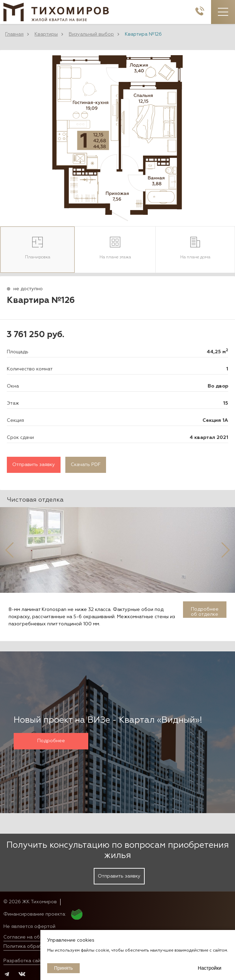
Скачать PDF (86, 465)
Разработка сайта (24, 961)
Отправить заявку (34, 465)
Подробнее (51, 741)
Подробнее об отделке (205, 612)
